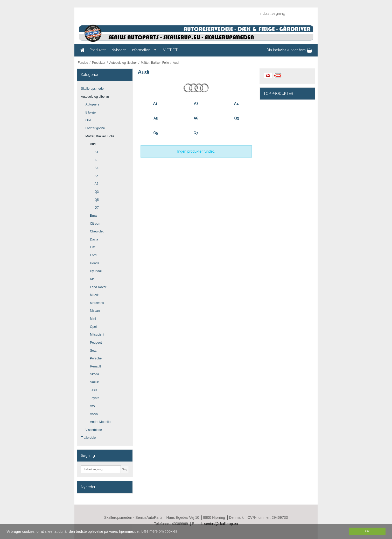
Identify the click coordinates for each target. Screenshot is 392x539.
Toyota (95, 398)
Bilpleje (91, 112)
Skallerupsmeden (93, 89)
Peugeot (96, 343)
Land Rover (98, 287)
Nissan (95, 311)
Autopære (93, 104)
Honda (95, 263)
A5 (97, 176)
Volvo (94, 414)
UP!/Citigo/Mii (95, 128)
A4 (97, 168)
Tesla (94, 390)
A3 (97, 160)
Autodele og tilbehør (95, 97)
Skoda (94, 374)
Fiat (93, 247)
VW (93, 406)
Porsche (96, 358)
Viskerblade (94, 430)
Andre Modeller (101, 422)
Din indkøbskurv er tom (289, 50)
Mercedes (97, 303)
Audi (93, 144)
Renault (95, 366)
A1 (97, 152)
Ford (93, 255)
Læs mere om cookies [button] (159, 531)
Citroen (95, 224)
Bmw (93, 216)
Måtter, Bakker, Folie (100, 136)
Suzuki (95, 382)
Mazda (95, 295)
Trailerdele (88, 438)
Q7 (97, 208)
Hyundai (96, 271)
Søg (125, 469)
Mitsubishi (97, 335)
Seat (93, 351)
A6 (97, 184)
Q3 (97, 192)
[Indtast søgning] (284, 13)
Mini (93, 319)
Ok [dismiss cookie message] (367, 531)
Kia (92, 279)
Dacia (94, 239)
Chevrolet (97, 231)
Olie (88, 120)
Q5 (97, 200)
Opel (93, 327)
